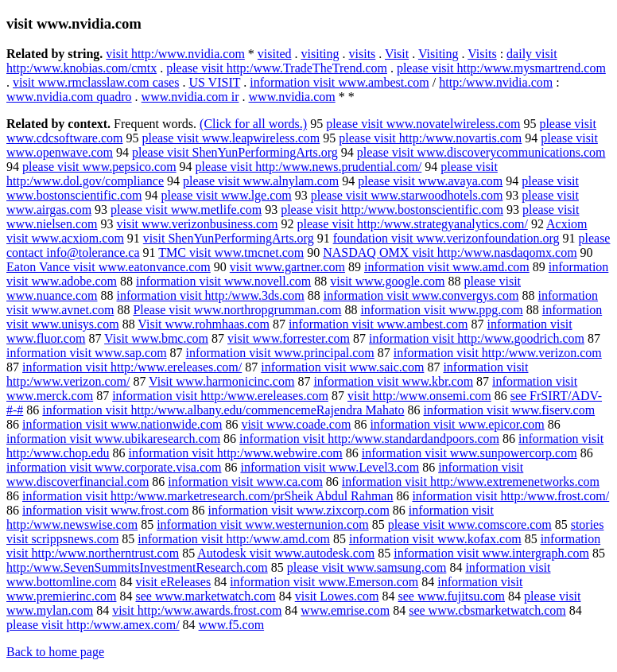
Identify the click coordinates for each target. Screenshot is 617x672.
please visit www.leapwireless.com (231, 138)
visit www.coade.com (296, 424)
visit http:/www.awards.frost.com (197, 610)
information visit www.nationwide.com (122, 424)
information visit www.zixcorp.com (299, 510)
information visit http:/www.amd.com (234, 539)
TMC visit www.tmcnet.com (231, 252)
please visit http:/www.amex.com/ (93, 625)
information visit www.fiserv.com (509, 410)
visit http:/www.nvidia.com (175, 54)
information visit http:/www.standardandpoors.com (369, 439)
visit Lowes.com (337, 596)
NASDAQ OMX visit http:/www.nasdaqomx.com (450, 252)
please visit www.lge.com (226, 195)
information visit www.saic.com (342, 367)
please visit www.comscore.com (470, 524)
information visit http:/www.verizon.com (498, 353)
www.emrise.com (345, 610)
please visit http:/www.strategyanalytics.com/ (412, 224)
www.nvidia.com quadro (69, 97)
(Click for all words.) (253, 124)
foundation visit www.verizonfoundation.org (446, 238)
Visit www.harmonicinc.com (221, 381)
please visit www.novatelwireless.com (423, 124)
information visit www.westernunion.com (262, 524)
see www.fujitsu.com (451, 596)
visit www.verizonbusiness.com (198, 224)
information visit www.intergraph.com (491, 553)
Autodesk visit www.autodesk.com (286, 553)
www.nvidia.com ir (190, 97)
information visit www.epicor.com (457, 424)
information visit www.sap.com (87, 353)
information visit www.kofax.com (435, 539)
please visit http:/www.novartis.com (430, 138)
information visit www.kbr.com (393, 381)
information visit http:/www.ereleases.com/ (132, 367)
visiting (320, 54)
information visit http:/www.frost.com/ (510, 496)
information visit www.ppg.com (441, 310)
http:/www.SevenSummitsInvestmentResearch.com (137, 567)
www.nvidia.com (292, 97)
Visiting (438, 54)
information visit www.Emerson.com (324, 582)
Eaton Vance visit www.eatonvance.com (109, 267)
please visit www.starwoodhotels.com (407, 195)
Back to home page (55, 652)
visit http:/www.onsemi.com (419, 396)
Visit (397, 54)
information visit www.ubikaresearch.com (113, 439)
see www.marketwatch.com (205, 596)
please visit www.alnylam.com (261, 181)
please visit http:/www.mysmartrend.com (501, 68)
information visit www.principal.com (280, 353)
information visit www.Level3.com (330, 467)
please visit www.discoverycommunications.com (481, 152)
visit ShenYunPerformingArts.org (229, 238)
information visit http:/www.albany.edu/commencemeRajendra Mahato (223, 410)
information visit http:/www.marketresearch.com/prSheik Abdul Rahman (208, 496)
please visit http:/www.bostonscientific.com (392, 210)
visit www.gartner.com (287, 267)
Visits (482, 54)
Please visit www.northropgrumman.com (237, 310)
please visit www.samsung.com (367, 567)
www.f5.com (232, 625)
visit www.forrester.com (289, 338)
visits (363, 54)
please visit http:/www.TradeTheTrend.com (277, 68)
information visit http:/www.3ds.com (210, 295)
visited (275, 54)
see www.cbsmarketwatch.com (487, 610)
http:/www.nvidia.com (496, 82)
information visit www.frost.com (106, 510)
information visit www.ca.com (245, 482)
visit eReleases (174, 582)
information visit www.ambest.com (340, 82)
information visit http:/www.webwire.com (236, 453)
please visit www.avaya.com (430, 181)
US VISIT (214, 82)
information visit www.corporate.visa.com (114, 467)
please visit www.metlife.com (186, 210)
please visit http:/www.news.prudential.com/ (309, 167)
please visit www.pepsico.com (99, 167)
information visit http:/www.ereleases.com (220, 396)
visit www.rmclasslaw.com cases (96, 82)
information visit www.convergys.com (421, 295)
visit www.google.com (387, 281)
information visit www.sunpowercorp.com (470, 453)
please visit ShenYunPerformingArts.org (235, 152)
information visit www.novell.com (223, 281)
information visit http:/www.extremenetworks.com (471, 482)
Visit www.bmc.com (156, 338)
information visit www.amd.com (447, 267)
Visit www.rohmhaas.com (204, 324)
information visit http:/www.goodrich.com (477, 338)
